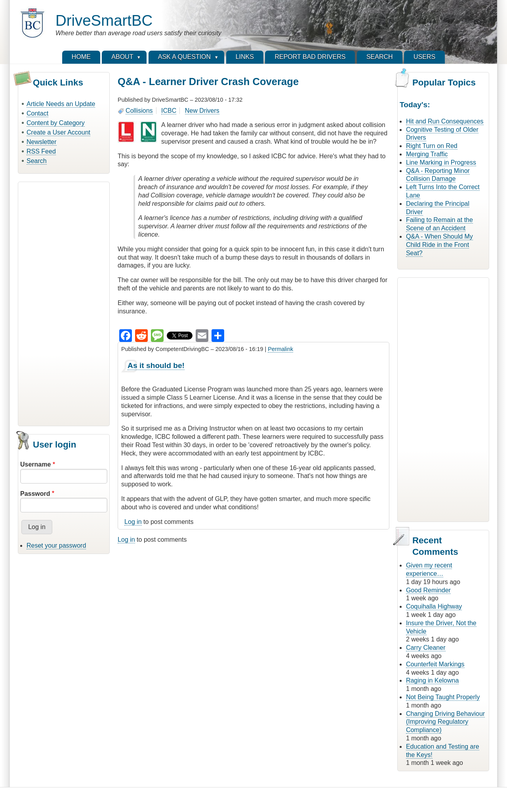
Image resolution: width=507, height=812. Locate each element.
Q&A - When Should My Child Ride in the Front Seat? (439, 245)
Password (35, 494)
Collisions (139, 111)
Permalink (280, 349)
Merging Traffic (427, 154)
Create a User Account (58, 132)
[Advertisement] (64, 303)
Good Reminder (428, 590)
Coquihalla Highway (434, 606)
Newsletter (42, 142)
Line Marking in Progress (441, 162)
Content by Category (56, 123)
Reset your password (56, 545)
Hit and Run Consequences (445, 121)
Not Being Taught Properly (443, 697)
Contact (37, 113)
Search (37, 161)
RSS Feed (41, 151)
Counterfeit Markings (435, 664)
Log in (133, 522)
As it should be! (156, 365)
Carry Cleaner (426, 648)
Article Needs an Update (61, 104)
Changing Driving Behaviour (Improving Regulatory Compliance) (445, 722)
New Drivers (202, 111)
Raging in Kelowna (432, 680)
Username (35, 464)
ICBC (169, 111)
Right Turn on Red (432, 146)
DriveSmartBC (104, 20)
